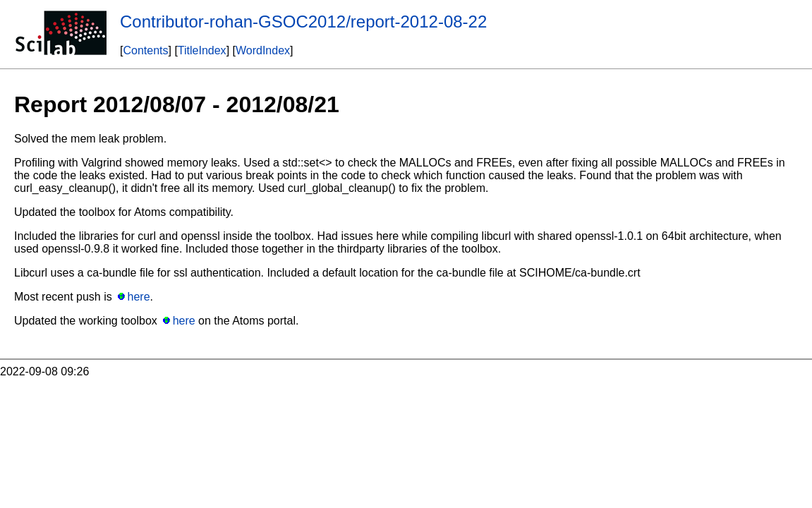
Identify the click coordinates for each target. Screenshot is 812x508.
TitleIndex (202, 50)
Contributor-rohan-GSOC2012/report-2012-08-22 (303, 22)
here (139, 297)
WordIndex (263, 50)
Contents (145, 50)
